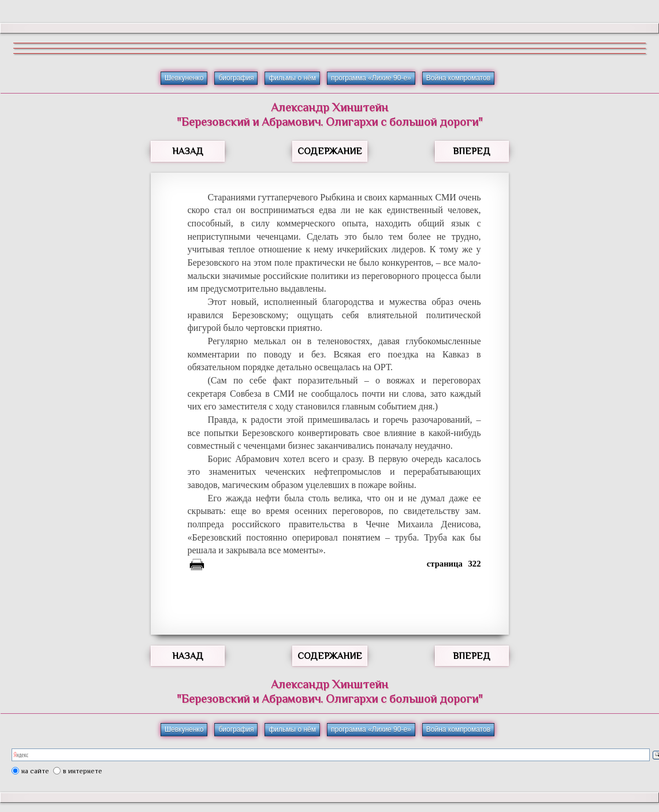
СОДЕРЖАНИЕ (330, 151)
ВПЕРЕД (472, 151)
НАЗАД (188, 151)
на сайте (35, 771)
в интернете (83, 771)
